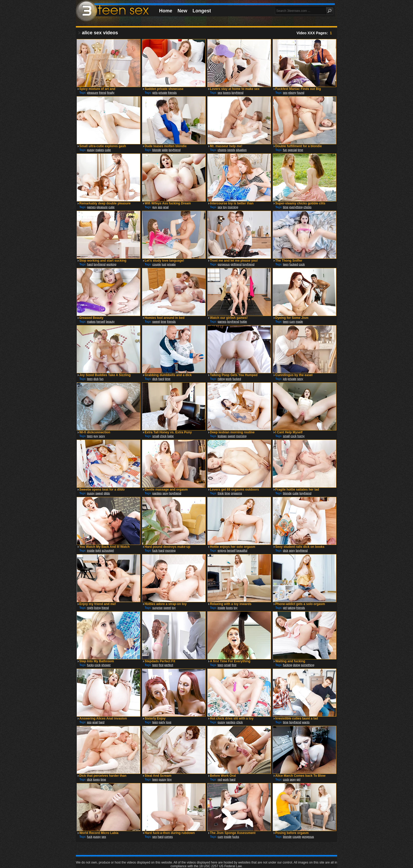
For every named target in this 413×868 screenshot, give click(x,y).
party (162, 722)
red (220, 779)
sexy (300, 379)
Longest (202, 11)
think (221, 493)
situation (241, 150)
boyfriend (237, 93)
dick (96, 379)
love (169, 722)
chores (222, 150)
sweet (156, 322)
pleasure (92, 93)
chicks (308, 207)
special (292, 150)
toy (225, 207)
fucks (90, 665)
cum (292, 322)
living (97, 608)
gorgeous (224, 264)
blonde (157, 150)
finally (111, 93)
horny (301, 436)
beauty (110, 322)
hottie (244, 322)
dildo (107, 493)
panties (157, 493)
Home (166, 11)
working (111, 264)
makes (100, 150)
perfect (169, 665)
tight (98, 550)
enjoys (222, 550)
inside (91, 550)
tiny (169, 779)
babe (170, 436)
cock (302, 264)
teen (286, 264)
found (301, 93)
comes (169, 837)
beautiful (242, 550)
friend (103, 93)
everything (296, 207)
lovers (227, 93)
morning (233, 207)
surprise (157, 608)
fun (285, 150)
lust (164, 264)
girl (285, 608)
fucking (287, 665)
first (161, 665)
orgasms (237, 493)
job (285, 379)
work (228, 379)
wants (306, 722)
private (163, 93)
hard (90, 264)
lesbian (222, 436)
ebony (292, 93)
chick (163, 436)
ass (160, 207)
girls (155, 93)
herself (101, 322)
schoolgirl (108, 550)
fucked (294, 264)
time (300, 150)
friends (172, 93)
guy (155, 207)
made (299, 322)
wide (165, 150)
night (90, 608)
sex (220, 93)
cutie (108, 150)
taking (291, 608)
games (91, 207)
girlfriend (236, 264)
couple (156, 264)
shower (106, 665)
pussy (91, 150)
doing (296, 665)
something (308, 665)
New (182, 11)
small (156, 436)
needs (231, 150)
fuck (155, 550)
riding (221, 379)
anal (166, 207)
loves (229, 608)
